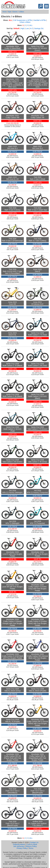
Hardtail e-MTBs (40, 20)
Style (10, 12)
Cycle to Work (32, 844)
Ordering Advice (19, 844)
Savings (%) (39, 28)
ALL (31, 25)
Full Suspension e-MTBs (23, 20)
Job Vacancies (19, 846)
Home (5, 12)
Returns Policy (31, 846)
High (22, 28)
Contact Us (34, 842)
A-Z (31, 28)
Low (27, 28)
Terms (31, 848)
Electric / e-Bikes (18, 12)
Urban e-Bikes (25, 22)
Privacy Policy (22, 848)
